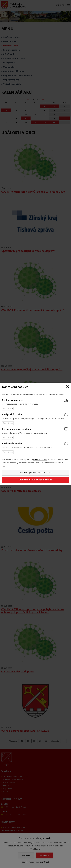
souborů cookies (40, 459)
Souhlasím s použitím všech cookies (36, 480)
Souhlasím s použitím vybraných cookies (35, 473)
